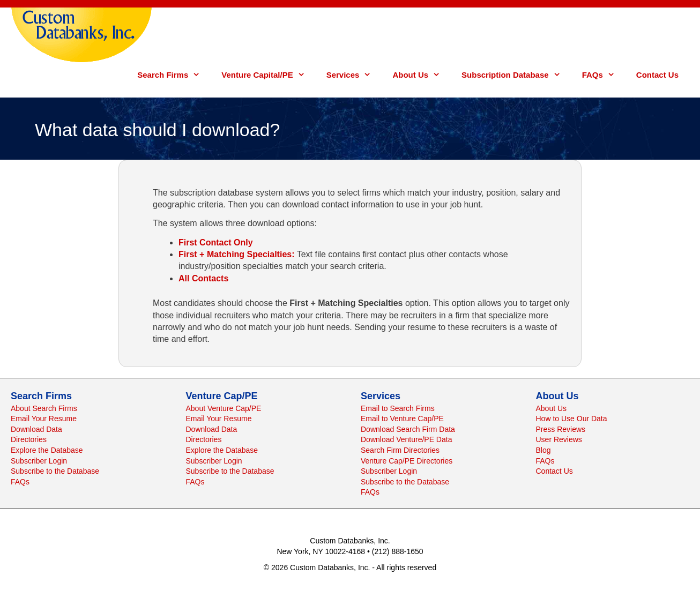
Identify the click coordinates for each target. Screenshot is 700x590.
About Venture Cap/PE (224, 408)
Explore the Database (47, 450)
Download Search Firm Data (408, 429)
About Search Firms (44, 408)
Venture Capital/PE (268, 75)
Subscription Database (516, 75)
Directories (29, 439)
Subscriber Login (39, 461)
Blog (543, 450)
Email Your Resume (44, 419)
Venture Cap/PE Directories (407, 461)
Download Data (36, 429)
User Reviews (559, 439)
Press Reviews (561, 429)
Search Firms (174, 75)
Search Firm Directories (400, 450)
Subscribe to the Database (55, 471)
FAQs (604, 75)
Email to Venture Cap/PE (402, 419)
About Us (422, 75)
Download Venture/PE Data (406, 439)
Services (354, 75)
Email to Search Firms (398, 408)
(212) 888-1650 (398, 551)
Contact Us (657, 75)
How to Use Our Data (572, 419)
